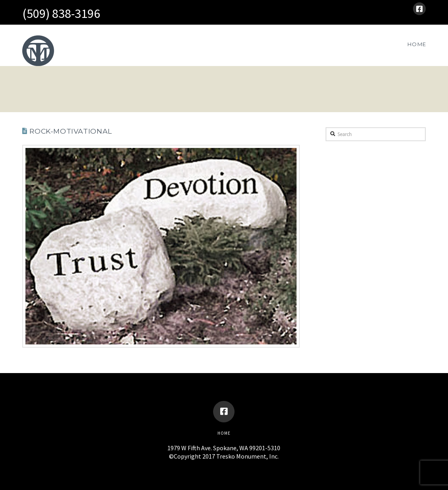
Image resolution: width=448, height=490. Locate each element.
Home (224, 433)
